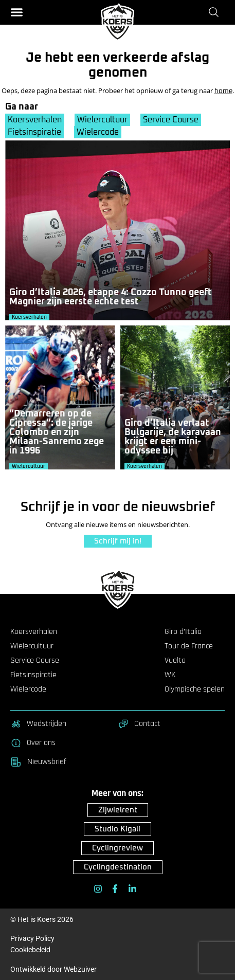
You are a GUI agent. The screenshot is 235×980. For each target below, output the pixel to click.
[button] (17, 12)
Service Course (171, 120)
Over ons (33, 743)
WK (170, 675)
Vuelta (175, 661)
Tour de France (189, 646)
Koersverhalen (35, 120)
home (223, 91)
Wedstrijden (38, 724)
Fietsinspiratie (34, 132)
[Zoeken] (216, 12)
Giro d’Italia (183, 632)
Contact (139, 724)
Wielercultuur (102, 120)
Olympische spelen (195, 689)
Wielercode (98, 132)
